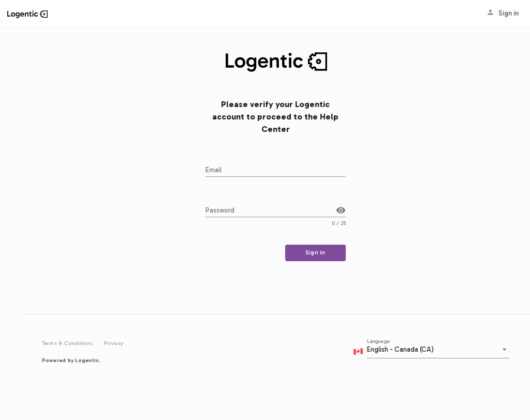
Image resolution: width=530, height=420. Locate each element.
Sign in (498, 13)
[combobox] (436, 352)
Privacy (114, 343)
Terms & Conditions (68, 343)
